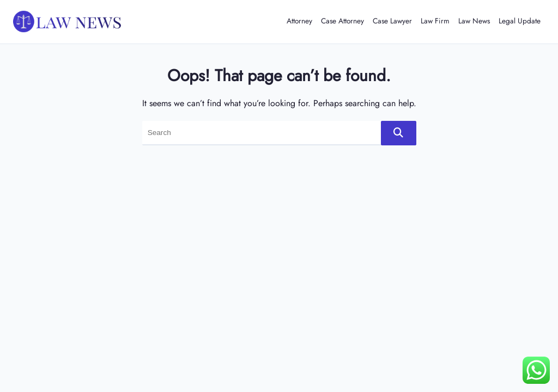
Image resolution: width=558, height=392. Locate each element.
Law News (474, 21)
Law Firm (435, 21)
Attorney (299, 21)
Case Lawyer (392, 21)
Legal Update (520, 21)
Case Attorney (342, 21)
